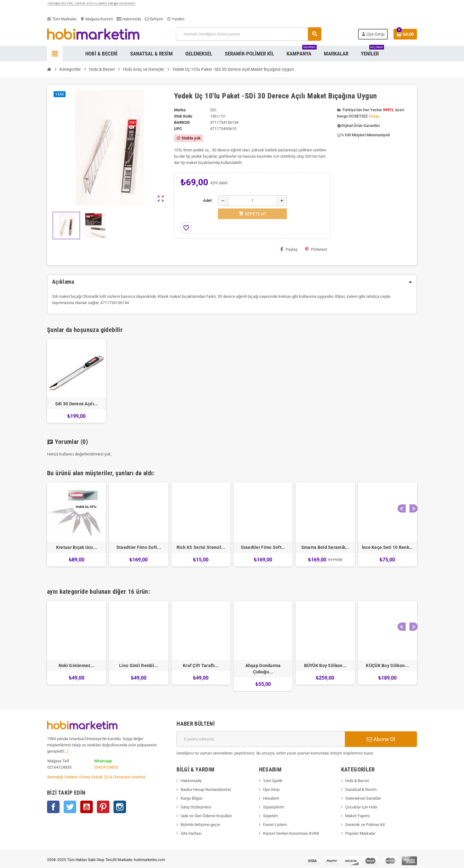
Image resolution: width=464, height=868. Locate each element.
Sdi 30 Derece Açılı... (77, 404)
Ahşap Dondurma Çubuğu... (263, 669)
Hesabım (271, 798)
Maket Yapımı (357, 816)
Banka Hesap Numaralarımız (206, 789)
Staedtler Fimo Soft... (139, 547)
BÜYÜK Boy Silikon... (325, 665)
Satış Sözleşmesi (196, 807)
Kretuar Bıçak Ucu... (77, 547)
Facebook (53, 807)
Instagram (120, 807)
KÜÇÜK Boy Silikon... (387, 665)
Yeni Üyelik (273, 781)
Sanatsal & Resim (361, 789)
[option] (76, 527)
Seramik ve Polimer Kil (365, 825)
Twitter (70, 807)
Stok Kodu (183, 116)
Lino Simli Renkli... (139, 665)
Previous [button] (401, 471)
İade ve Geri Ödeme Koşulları (206, 816)
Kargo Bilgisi (192, 798)
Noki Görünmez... (76, 665)
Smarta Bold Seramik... (325, 547)
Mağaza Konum (97, 19)
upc (178, 129)
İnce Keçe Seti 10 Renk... (388, 547)
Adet (207, 200)
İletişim (154, 19)
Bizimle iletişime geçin (200, 825)
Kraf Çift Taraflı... (201, 665)
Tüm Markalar (62, 19)
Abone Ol (381, 739)
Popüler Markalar (360, 833)
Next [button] (411, 471)
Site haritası (191, 833)
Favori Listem (275, 825)
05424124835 (106, 767)
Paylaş (289, 249)
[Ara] (248, 34)
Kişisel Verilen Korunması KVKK (291, 833)
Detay (374, 116)
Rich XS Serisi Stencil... (201, 547)
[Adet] (252, 201)
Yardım (176, 19)
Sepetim (270, 816)
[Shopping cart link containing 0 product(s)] (405, 34)
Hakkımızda (191, 781)
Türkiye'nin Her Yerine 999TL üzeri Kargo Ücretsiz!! (91, 6)
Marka (180, 110)
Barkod (182, 122)
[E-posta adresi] (261, 739)
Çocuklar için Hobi (361, 807)
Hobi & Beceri (357, 781)
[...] (66, 751)
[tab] (232, 282)
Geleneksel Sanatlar (363, 798)
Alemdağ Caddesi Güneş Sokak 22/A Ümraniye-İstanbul (96, 777)
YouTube (87, 807)
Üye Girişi (271, 789)
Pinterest (316, 249)
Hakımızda (129, 19)
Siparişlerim (274, 807)
